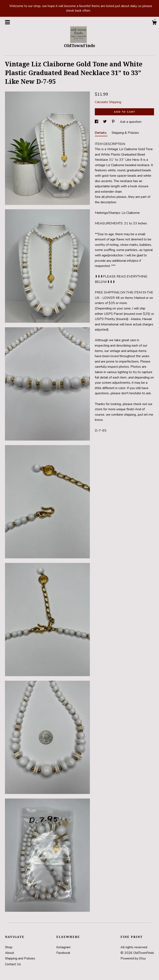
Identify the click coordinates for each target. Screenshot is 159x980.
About (10, 953)
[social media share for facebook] (97, 122)
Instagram (63, 947)
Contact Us (13, 964)
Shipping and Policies (20, 958)
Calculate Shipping (108, 102)
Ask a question (131, 122)
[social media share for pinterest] (114, 122)
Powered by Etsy (133, 958)
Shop (9, 947)
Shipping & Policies (125, 133)
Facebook (63, 953)
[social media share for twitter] (105, 122)
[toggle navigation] (7, 22)
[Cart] (154, 23)
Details (101, 133)
